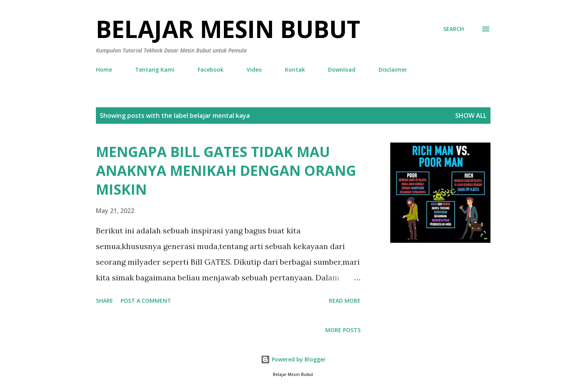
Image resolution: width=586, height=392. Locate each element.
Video (254, 70)
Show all (471, 116)
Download (342, 70)
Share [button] (105, 301)
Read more (345, 301)
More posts (343, 330)
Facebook (211, 70)
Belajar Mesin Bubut (228, 29)
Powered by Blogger (293, 359)
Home (104, 70)
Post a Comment (146, 301)
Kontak (295, 70)
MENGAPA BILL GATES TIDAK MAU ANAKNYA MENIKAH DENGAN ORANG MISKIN (226, 171)
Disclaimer (393, 70)
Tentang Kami (155, 70)
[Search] (453, 29)
